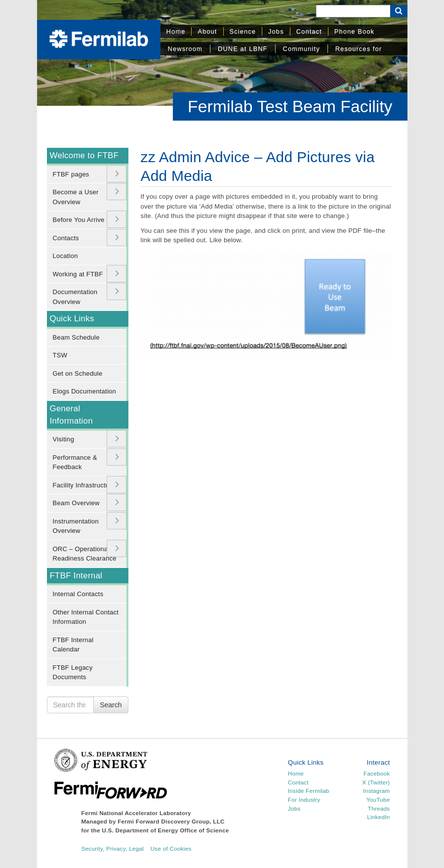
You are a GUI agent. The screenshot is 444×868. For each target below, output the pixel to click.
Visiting (64, 439)
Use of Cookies (171, 848)
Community (302, 49)
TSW (60, 355)
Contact (309, 31)
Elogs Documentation (85, 391)
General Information (71, 415)
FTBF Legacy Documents (73, 673)
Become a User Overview (76, 197)
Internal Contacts (78, 594)
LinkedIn (378, 817)
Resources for (359, 49)
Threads (379, 808)
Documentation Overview (75, 297)
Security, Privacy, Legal (113, 848)
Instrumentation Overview (76, 526)
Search (111, 705)
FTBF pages (71, 174)
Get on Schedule (78, 373)
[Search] (353, 11)
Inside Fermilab (309, 791)
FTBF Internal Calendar (73, 645)
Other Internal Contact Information (86, 617)
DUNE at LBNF (243, 49)
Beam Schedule (76, 337)
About (207, 31)
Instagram (376, 791)
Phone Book (354, 31)
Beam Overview (76, 503)
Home (176, 31)
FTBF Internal (76, 576)
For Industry (304, 800)
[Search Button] (399, 11)
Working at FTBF (78, 274)
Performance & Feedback (75, 462)
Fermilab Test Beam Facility (290, 106)
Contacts (66, 238)
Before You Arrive (79, 220)
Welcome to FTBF (84, 155)
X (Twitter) (376, 782)
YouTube (378, 800)
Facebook (377, 773)
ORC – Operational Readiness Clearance (85, 554)
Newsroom (185, 49)
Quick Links (72, 319)
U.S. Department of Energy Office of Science (165, 830)
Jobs (276, 31)
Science (243, 31)
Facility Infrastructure (84, 485)
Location (65, 256)
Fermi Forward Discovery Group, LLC (171, 821)
